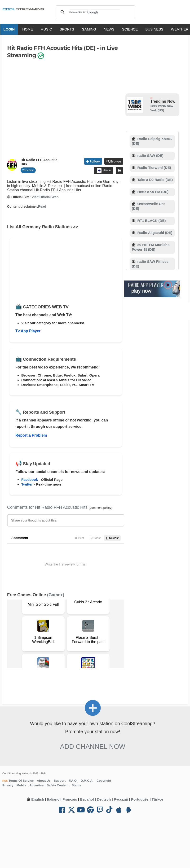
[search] (95, 12)
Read (42, 206)
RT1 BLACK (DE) (151, 221)
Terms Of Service (21, 781)
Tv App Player (28, 331)
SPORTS (68, 29)
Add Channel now (93, 747)
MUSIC (48, 29)
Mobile (21, 785)
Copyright (104, 781)
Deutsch (104, 799)
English (38, 799)
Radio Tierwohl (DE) (154, 168)
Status (76, 785)
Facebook (30, 480)
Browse (115, 161)
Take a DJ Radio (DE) (155, 180)
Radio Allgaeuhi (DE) (154, 233)
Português (140, 799)
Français (70, 799)
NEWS (111, 29)
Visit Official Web (45, 197)
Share (104, 171)
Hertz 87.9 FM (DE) (152, 192)
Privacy (8, 785)
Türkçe (157, 799)
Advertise (37, 785)
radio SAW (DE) (150, 156)
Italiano (53, 799)
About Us (44, 781)
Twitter (27, 484)
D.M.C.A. (87, 781)
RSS (5, 781)
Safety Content (58, 785)
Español (87, 799)
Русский (121, 799)
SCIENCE (131, 29)
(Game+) (56, 595)
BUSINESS (156, 29)
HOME (29, 29)
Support (60, 781)
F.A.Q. (73, 781)
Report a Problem (31, 435)
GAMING (91, 29)
